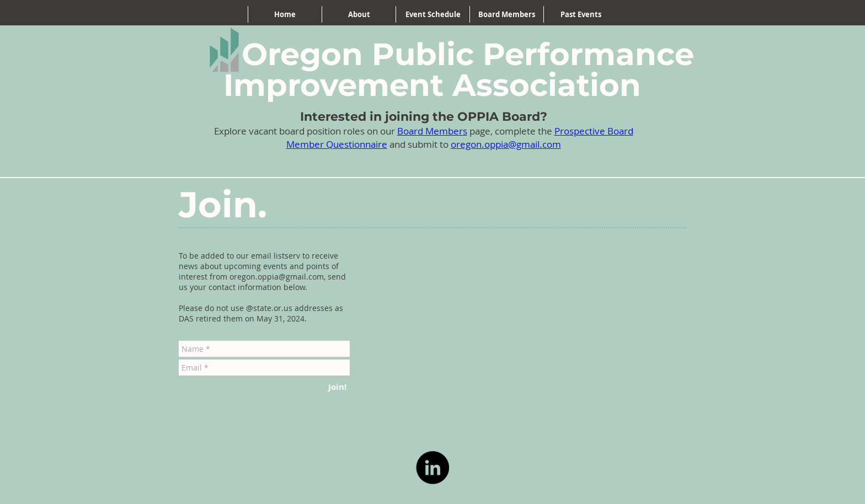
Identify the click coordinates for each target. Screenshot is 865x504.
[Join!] (337, 387)
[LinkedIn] (432, 468)
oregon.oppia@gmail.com (506, 144)
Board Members (432, 131)
